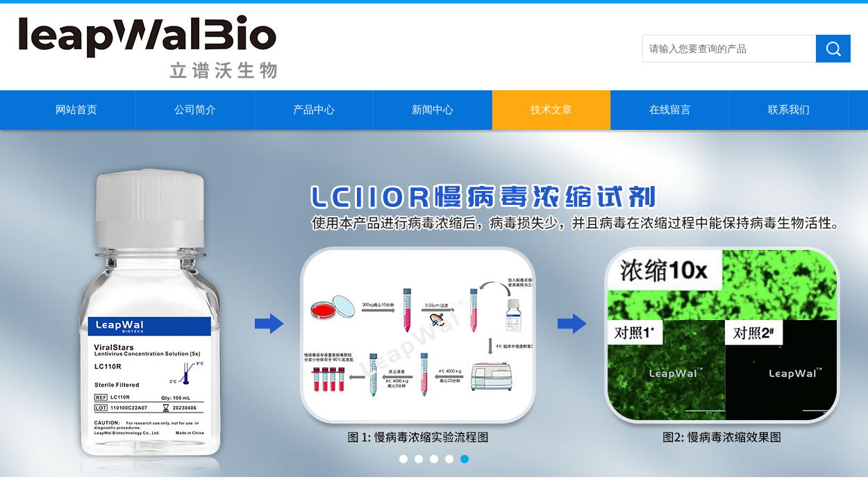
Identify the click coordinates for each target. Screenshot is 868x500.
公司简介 (195, 110)
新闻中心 (433, 110)
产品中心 (314, 110)
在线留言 (670, 110)
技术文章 (551, 110)
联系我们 (789, 110)
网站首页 (76, 110)
